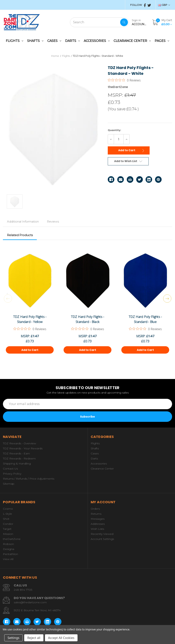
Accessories (97, 41)
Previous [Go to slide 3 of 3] (8, 299)
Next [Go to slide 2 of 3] (167, 299)
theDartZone (12, 539)
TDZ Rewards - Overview (19, 443)
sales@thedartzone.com (30, 602)
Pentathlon (10, 554)
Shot (6, 519)
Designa (9, 549)
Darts (72, 41)
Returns (96, 514)
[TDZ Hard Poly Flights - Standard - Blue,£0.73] (145, 281)
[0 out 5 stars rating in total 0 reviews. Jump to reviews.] (124, 80)
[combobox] (99, 22)
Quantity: (114, 130)
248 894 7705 (23, 590)
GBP (164, 5)
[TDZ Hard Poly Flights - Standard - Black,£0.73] (87, 281)
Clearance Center (132, 41)
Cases (54, 41)
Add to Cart (132, 150)
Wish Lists (97, 529)
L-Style (7, 514)
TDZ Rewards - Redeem (19, 458)
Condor (8, 524)
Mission (8, 534)
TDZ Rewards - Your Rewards (23, 448)
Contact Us (10, 469)
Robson (8, 544)
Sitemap (9, 484)
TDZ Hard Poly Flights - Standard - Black (88, 319)
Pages (162, 41)
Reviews (53, 221)
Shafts (35, 41)
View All (8, 559)
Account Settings (102, 539)
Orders (95, 509)
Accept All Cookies (61, 638)
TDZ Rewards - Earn (16, 453)
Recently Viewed (102, 534)
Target (7, 529)
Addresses (98, 524)
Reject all (34, 638)
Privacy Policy (12, 474)
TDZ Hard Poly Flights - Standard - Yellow (30, 319)
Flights (15, 41)
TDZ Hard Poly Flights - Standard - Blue (145, 319)
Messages (98, 519)
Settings (13, 638)
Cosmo (8, 509)
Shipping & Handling (17, 464)
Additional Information (23, 221)
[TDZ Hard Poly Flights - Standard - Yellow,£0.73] (30, 281)
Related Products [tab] (20, 235)
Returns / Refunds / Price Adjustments (29, 479)
